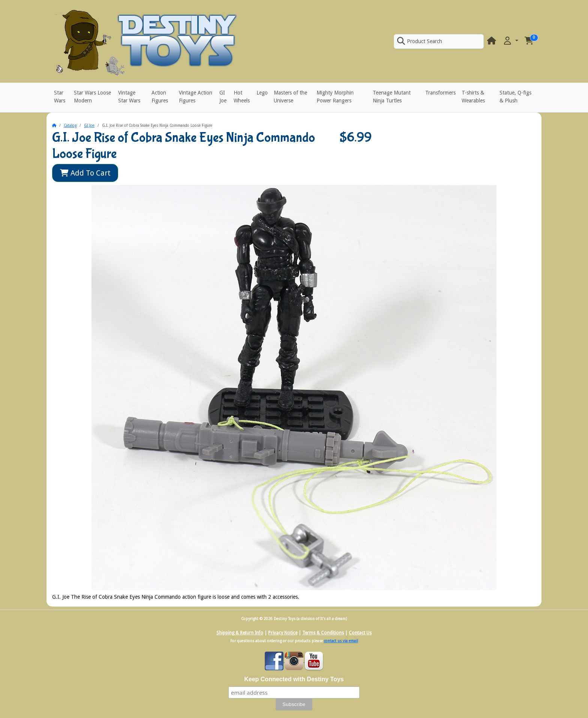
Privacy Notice (283, 633)
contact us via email (341, 641)
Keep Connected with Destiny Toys (294, 679)
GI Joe (223, 97)
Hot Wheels (242, 97)
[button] (510, 41)
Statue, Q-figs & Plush (515, 97)
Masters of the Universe (290, 97)
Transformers (440, 93)
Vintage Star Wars (129, 97)
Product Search (420, 41)
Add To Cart (85, 173)
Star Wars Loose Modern (92, 97)
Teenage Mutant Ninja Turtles (392, 97)
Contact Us (360, 633)
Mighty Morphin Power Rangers (335, 97)
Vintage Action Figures (196, 97)
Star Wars (60, 97)
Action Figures (160, 97)
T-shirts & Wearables (473, 97)
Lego (262, 93)
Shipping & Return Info (240, 633)
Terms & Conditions (323, 633)
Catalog (70, 125)
